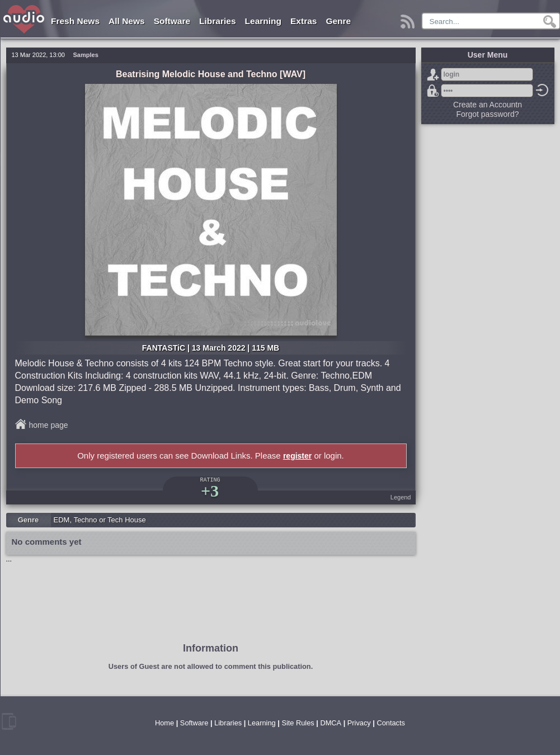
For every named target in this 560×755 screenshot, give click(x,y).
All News (127, 21)
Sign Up (433, 74)
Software (172, 21)
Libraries (217, 21)
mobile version (9, 721)
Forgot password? (433, 91)
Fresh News (75, 21)
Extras (303, 21)
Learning (263, 21)
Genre (338, 21)
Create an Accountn (488, 105)
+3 (210, 491)
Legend (401, 497)
